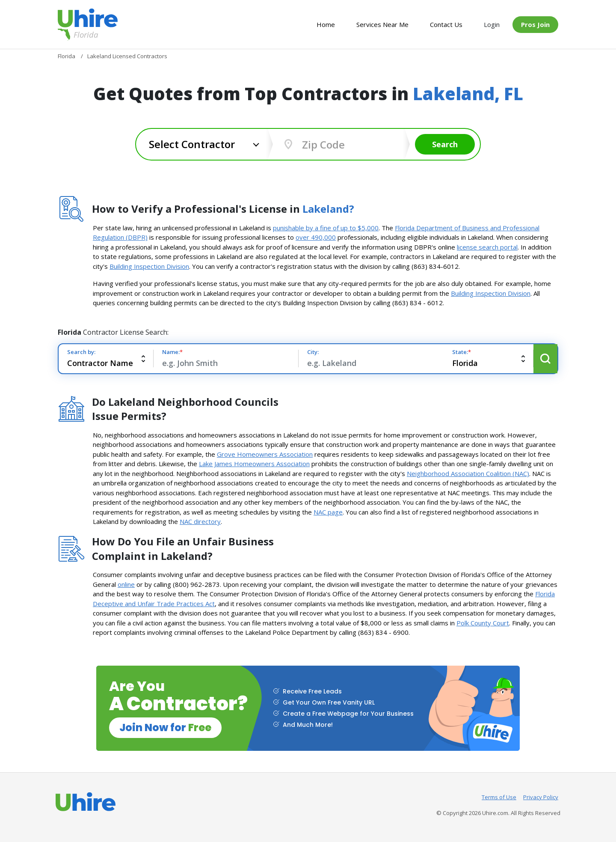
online (126, 584)
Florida (78, 35)
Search (445, 144)
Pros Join (535, 24)
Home (326, 24)
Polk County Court (483, 623)
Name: (172, 352)
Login (492, 24)
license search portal (487, 247)
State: (462, 352)
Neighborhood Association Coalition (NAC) (468, 473)
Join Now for (165, 727)
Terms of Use (499, 797)
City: (313, 352)
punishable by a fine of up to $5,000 (326, 228)
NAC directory (200, 521)
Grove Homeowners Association (265, 454)
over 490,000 (316, 237)
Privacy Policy (541, 797)
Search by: (81, 352)
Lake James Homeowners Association (254, 464)
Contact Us (446, 24)
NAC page (328, 512)
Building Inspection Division (149, 266)
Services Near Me (382, 24)
